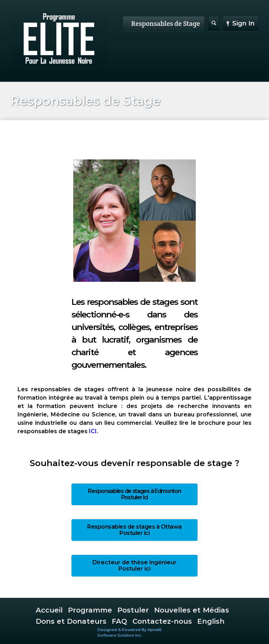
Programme (90, 610)
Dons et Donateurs (71, 621)
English (211, 621)
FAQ (119, 621)
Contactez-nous (162, 621)
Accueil (49, 610)
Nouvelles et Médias (192, 610)
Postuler (133, 610)
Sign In (241, 23)
